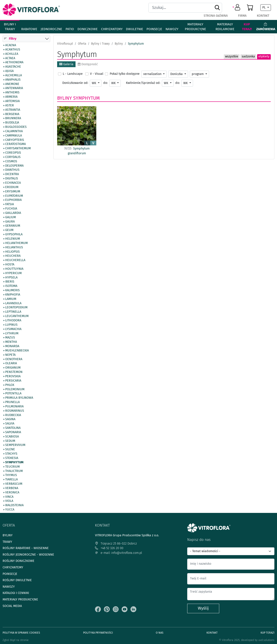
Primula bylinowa (19, 398)
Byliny (64, 98)
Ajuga (9, 71)
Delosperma (14, 166)
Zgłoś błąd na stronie (16, 640)
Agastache (13, 67)
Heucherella (15, 260)
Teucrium (12, 467)
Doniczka (177, 74)
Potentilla (13, 394)
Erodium (12, 187)
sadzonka (248, 56)
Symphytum (14, 462)
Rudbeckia (13, 415)
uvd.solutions (266, 640)
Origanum (13, 368)
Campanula (14, 136)
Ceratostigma (15, 144)
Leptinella (13, 312)
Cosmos (11, 161)
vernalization (153, 74)
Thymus (11, 475)
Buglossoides (16, 127)
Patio (70, 29)
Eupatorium (14, 196)
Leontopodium (16, 308)
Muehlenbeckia (17, 351)
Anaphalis (13, 80)
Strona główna (216, 16)
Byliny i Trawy (10, 27)
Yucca (10, 510)
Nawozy (172, 29)
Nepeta (10, 355)
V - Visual (97, 74)
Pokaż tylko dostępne (125, 74)
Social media (12, 606)
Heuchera (13, 256)
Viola (9, 501)
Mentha (11, 342)
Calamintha (14, 131)
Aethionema (14, 63)
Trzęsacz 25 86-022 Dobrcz (116, 544)
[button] (237, 8)
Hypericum (13, 273)
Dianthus (12, 170)
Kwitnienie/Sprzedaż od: (143, 83)
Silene (10, 450)
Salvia (10, 424)
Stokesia (12, 458)
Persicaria (13, 381)
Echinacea (13, 183)
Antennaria (14, 88)
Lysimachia (13, 329)
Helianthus (14, 247)
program (198, 74)
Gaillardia (13, 213)
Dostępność (88, 64)
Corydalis (13, 157)
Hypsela (11, 278)
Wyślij (203, 608)
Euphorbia (13, 200)
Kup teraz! (247, 27)
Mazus (10, 338)
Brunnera (13, 119)
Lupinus (11, 325)
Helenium (13, 239)
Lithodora (13, 320)
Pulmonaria (14, 407)
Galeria (66, 64)
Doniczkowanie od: (75, 83)
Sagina (10, 420)
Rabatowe (29, 29)
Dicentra (12, 174)
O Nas (160, 633)
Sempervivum (15, 445)
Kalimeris (12, 290)
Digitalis (12, 179)
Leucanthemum (17, 316)
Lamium (11, 299)
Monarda (12, 346)
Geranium (13, 226)
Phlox (10, 385)
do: (105, 83)
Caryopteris (15, 140)
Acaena (11, 45)
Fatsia (10, 204)
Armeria (11, 97)
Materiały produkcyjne (195, 27)
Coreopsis (13, 153)
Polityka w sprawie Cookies (21, 633)
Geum (9, 230)
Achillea (12, 54)
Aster (10, 106)
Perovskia (13, 376)
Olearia (11, 364)
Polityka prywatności (98, 633)
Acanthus (13, 50)
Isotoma (11, 286)
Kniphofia (13, 295)
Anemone (12, 84)
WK (94, 83)
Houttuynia (14, 269)
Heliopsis (12, 252)
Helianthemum (16, 243)
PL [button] (264, 7)
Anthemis (12, 93)
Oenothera (14, 359)
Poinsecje (154, 29)
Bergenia (12, 114)
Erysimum (13, 192)
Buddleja (12, 123)
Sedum (10, 441)
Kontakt (263, 16)
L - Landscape (73, 74)
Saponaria (13, 432)
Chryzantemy (112, 29)
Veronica (12, 493)
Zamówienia (266, 27)
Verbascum (14, 484)
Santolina (13, 428)
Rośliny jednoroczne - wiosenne (28, 555)
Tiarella (11, 480)
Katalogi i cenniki (16, 593)
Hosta (10, 265)
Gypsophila (14, 234)
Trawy (7, 542)
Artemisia (12, 101)
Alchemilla (14, 75)
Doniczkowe (88, 29)
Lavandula (13, 303)
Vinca (9, 497)
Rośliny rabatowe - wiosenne (26, 548)
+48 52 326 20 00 (109, 548)
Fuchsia (11, 209)
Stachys (11, 454)
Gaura (10, 222)
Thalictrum (14, 471)
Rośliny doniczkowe (19, 561)
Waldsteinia (14, 505)
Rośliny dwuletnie (17, 580)
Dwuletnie (134, 29)
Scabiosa (12, 437)
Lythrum (12, 333)
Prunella (12, 402)
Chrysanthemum (18, 148)
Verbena (12, 488)
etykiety (264, 56)
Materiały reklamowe (225, 27)
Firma (242, 16)
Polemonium (15, 389)
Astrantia (13, 110)
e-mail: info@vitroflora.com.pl (118, 553)
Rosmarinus (15, 411)
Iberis (10, 282)
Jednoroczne (51, 29)
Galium (10, 217)
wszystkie (232, 56)
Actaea (10, 58)
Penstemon (14, 372)
